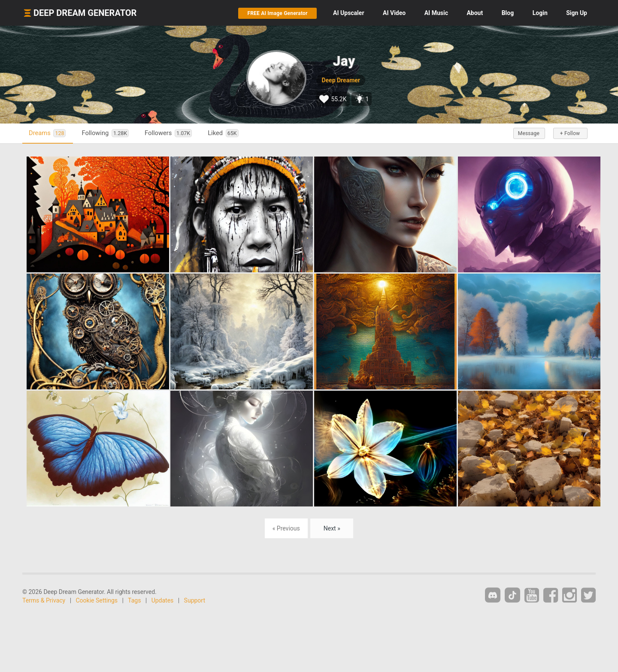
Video (394, 13)
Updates (163, 600)
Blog (508, 13)
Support (195, 600)
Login (540, 13)
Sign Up (577, 13)
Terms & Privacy (44, 600)
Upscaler (348, 13)
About (475, 13)
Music (436, 13)
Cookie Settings (97, 600)
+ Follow (570, 133)
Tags (134, 600)
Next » (332, 528)
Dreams (47, 133)
